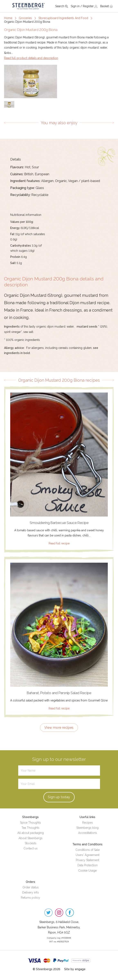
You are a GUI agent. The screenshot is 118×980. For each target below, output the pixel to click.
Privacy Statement (88, 860)
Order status (31, 887)
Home (8, 18)
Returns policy (30, 898)
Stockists (31, 843)
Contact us (31, 848)
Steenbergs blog (87, 828)
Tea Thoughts (30, 828)
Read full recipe (59, 543)
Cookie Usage (87, 871)
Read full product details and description (31, 58)
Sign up (59, 797)
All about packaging (31, 833)
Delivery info (31, 892)
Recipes (88, 823)
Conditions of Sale (88, 850)
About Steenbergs (31, 838)
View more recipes (59, 728)
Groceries (25, 18)
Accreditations (88, 833)
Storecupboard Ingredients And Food (63, 18)
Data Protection (88, 865)
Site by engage (75, 969)
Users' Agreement (88, 855)
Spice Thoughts (30, 823)
